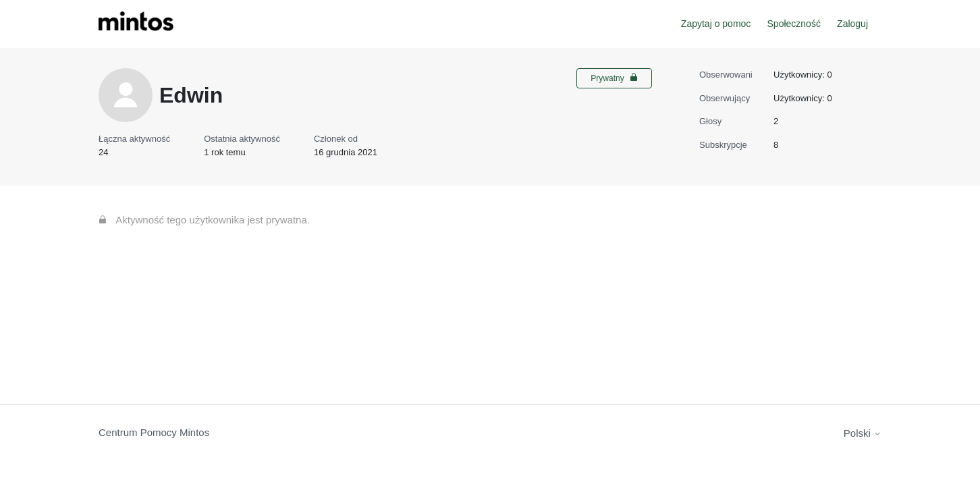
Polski (863, 433)
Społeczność (794, 24)
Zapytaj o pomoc (716, 24)
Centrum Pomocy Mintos (154, 432)
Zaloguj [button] (852, 24)
